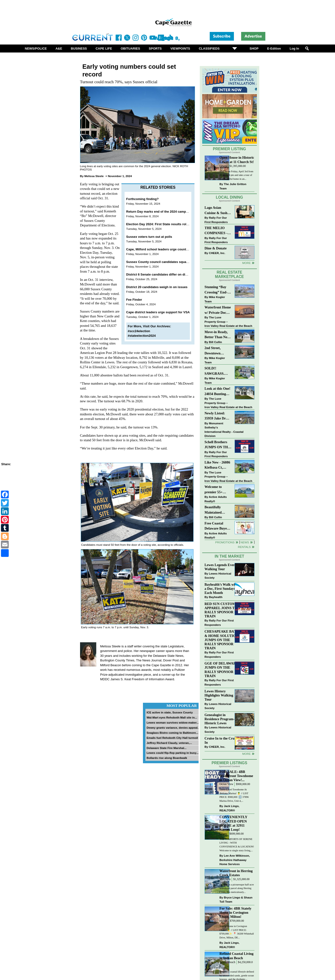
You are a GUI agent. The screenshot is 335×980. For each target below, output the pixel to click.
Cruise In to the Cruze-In (222, 740)
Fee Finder (134, 300)
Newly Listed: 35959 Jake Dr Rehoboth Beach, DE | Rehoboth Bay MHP (217, 416)
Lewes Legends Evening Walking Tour (222, 567)
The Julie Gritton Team (233, 186)
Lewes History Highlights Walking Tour (219, 695)
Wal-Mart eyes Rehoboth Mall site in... (172, 717)
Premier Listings (229, 763)
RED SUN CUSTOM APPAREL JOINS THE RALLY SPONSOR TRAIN (222, 610)
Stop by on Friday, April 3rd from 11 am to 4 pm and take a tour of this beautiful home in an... (236, 175)
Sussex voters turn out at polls (149, 237)
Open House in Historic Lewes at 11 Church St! (237, 160)
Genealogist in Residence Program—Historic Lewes (221, 719)
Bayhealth (216, 597)
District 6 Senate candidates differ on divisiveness (164, 274)
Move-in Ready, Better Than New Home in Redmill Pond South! (217, 335)
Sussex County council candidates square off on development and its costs (183, 262)
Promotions (225, 542)
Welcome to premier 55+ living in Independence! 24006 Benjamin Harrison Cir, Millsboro (217, 490)
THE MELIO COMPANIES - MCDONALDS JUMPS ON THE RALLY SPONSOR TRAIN (217, 231)
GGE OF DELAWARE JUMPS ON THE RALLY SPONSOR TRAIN (221, 670)
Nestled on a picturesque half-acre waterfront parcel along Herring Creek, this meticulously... (237, 888)
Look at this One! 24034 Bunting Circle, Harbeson (218, 392)
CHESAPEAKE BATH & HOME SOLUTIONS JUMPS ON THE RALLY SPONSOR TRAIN (223, 640)
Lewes (223, 166)
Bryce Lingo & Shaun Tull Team (236, 900)
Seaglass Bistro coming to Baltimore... (172, 733)
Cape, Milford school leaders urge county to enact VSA (167, 249)
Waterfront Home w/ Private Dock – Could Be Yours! (218, 310)
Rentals (244, 547)
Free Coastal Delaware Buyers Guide (217, 526)
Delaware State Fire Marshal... (167, 748)
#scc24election (139, 331)
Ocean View (226, 784)
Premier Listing (229, 149)
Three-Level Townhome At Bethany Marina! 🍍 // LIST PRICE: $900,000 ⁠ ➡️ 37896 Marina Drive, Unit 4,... (234, 795)
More (246, 263)
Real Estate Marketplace (230, 275)
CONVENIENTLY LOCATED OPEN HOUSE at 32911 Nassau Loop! (233, 823)
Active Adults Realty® (216, 499)
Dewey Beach (227, 962)
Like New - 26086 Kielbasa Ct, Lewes (217, 465)
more (246, 754)
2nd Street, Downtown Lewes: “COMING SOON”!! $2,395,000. (213, 351)
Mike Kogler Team (215, 299)
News (245, 542)
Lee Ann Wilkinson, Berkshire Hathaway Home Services (234, 860)
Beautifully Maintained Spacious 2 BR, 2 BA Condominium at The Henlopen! (218, 510)
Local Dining (229, 197)
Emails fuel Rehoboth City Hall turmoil (172, 738)
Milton (223, 921)
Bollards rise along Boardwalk (167, 758)
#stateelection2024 (142, 336)
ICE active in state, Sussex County (170, 712)
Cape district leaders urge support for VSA (158, 312)
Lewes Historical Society (218, 576)
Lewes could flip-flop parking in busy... (173, 753)
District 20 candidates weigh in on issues (157, 287)
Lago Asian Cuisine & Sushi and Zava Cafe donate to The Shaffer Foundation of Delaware (217, 211)
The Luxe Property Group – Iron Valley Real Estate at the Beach (228, 322)
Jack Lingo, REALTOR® (229, 808)
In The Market (229, 556)
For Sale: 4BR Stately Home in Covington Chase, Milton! (235, 913)
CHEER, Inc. (217, 253)
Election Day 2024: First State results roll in (159, 224)
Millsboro (225, 879)
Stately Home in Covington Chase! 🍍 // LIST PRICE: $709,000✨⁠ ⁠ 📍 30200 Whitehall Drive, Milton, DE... (237, 932)
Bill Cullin (216, 342)
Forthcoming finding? (142, 199)
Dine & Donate (216, 248)
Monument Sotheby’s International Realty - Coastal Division (224, 430)
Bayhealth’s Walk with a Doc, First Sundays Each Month (221, 589)
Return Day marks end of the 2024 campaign (159, 212)
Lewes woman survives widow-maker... (173, 722)
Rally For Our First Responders (216, 220)
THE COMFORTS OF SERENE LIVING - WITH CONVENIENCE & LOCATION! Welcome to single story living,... (237, 845)
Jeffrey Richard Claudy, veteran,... (169, 743)
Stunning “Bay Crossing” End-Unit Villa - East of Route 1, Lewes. (216, 290)
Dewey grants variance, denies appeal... (173, 728)
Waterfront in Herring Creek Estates (236, 873)
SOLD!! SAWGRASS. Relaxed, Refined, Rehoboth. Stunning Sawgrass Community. (218, 371)
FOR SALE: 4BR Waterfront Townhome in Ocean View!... (236, 776)
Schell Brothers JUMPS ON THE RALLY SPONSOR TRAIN (217, 445)
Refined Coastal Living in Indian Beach (236, 956)
